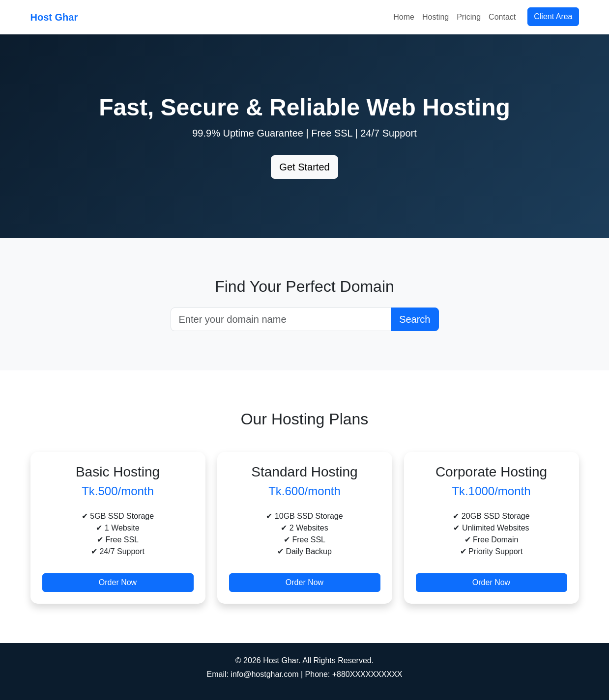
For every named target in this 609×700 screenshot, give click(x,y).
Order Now (118, 582)
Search (415, 319)
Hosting (435, 17)
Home (404, 17)
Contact (502, 17)
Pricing (469, 17)
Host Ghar (54, 17)
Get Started (304, 167)
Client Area (553, 16)
